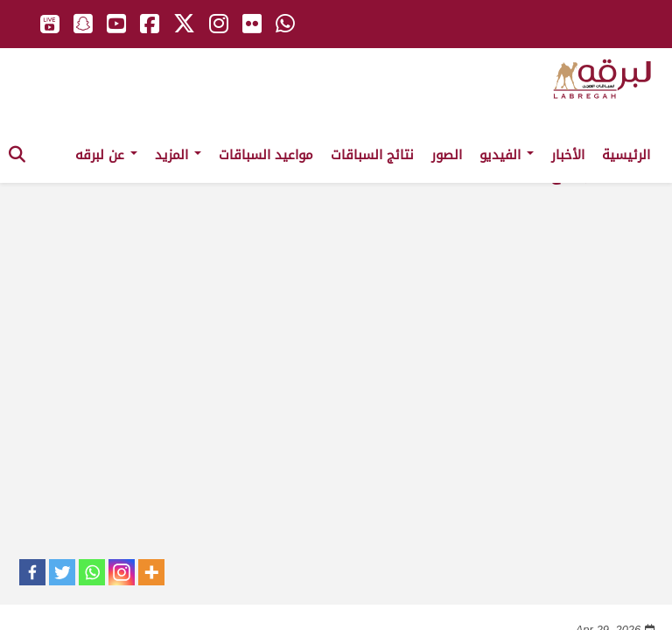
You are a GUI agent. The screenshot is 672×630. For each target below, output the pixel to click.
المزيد (178, 155)
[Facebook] (32, 572)
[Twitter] (62, 572)
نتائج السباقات (372, 155)
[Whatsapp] (92, 572)
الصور (447, 155)
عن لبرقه (106, 155)
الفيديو (507, 155)
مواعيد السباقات (266, 155)
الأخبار (568, 155)
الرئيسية (626, 155)
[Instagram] (122, 572)
